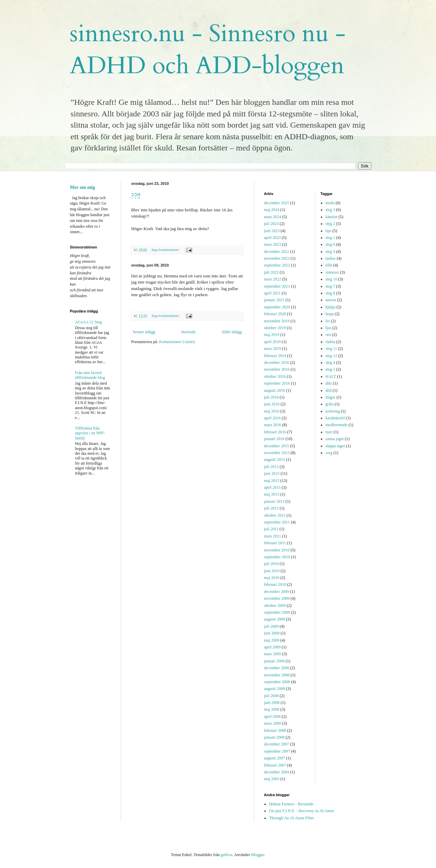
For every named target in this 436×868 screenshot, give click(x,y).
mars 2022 (272, 279)
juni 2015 (272, 473)
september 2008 (277, 682)
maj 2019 (272, 335)
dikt (329, 383)
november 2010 (277, 550)
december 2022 (277, 252)
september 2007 (277, 751)
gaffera (227, 855)
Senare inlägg (144, 332)
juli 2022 (271, 272)
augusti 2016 (275, 390)
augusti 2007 (275, 758)
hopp (330, 314)
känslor (332, 217)
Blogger (258, 855)
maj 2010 (272, 578)
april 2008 (272, 717)
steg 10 (331, 279)
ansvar (331, 300)
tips (329, 231)
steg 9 (330, 252)
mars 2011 (272, 536)
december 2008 (277, 668)
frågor (331, 397)
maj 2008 (272, 709)
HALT (331, 376)
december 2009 (277, 592)
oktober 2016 (275, 376)
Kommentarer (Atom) (177, 342)
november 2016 (277, 369)
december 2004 (277, 772)
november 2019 (277, 321)
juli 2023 (271, 224)
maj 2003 (272, 779)
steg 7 (330, 286)
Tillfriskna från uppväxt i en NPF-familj (90, 433)
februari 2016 (275, 432)
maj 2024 (272, 210)
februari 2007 (275, 765)
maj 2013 (272, 494)
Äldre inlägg (232, 332)
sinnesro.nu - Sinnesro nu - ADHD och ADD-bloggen (208, 50)
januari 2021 (274, 300)
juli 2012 (271, 508)
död (329, 390)
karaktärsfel (335, 418)
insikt (330, 203)
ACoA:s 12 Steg (88, 322)
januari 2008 (274, 737)
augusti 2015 (275, 460)
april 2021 (272, 293)
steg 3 (330, 210)
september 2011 (277, 522)
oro (328, 335)
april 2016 (272, 418)
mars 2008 (272, 723)
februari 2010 (275, 584)
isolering (333, 411)
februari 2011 (275, 543)
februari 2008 (275, 730)
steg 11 (331, 349)
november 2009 (277, 598)
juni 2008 (272, 703)
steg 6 (330, 244)
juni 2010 (272, 571)
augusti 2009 (275, 619)
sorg (329, 453)
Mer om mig (82, 187)
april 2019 (272, 342)
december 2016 (277, 363)
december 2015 (277, 446)
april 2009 (272, 647)
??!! (136, 196)
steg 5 (330, 369)
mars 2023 (272, 244)
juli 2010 (271, 564)
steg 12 (331, 356)
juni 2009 (272, 633)
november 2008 (277, 675)
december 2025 (277, 203)
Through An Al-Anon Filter (292, 818)
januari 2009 (274, 661)
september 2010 (277, 557)
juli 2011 (271, 529)
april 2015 (272, 487)
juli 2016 (271, 397)
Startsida (188, 332)
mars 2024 (272, 217)
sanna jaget (335, 439)
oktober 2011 (275, 515)
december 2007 (277, 744)
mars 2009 (272, 654)
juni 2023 (272, 231)
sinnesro (332, 272)
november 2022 (277, 258)
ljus (329, 328)
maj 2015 (272, 481)
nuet (329, 432)
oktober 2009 (275, 606)
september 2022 (277, 265)
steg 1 (330, 238)
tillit (329, 265)
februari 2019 (275, 356)
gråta (330, 404)
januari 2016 (274, 439)
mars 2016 (272, 425)
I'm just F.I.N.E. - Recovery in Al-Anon (301, 811)
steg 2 (330, 224)
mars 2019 (272, 349)
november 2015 (277, 453)
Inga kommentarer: (166, 250)
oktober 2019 (275, 328)
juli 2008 (271, 696)
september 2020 (277, 307)
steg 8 (330, 293)
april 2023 (272, 238)
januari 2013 (274, 501)
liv (328, 321)
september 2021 (277, 286)
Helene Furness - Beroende (291, 804)
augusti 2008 (275, 689)
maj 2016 (272, 411)
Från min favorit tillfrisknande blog (90, 375)
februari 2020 (275, 314)
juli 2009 (271, 626)
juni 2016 (272, 404)
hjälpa (331, 307)
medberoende (337, 425)
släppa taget (335, 446)
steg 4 (330, 363)
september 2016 (277, 383)
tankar (331, 258)
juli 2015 (271, 467)
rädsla (331, 342)
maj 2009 (272, 640)
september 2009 (277, 612)
